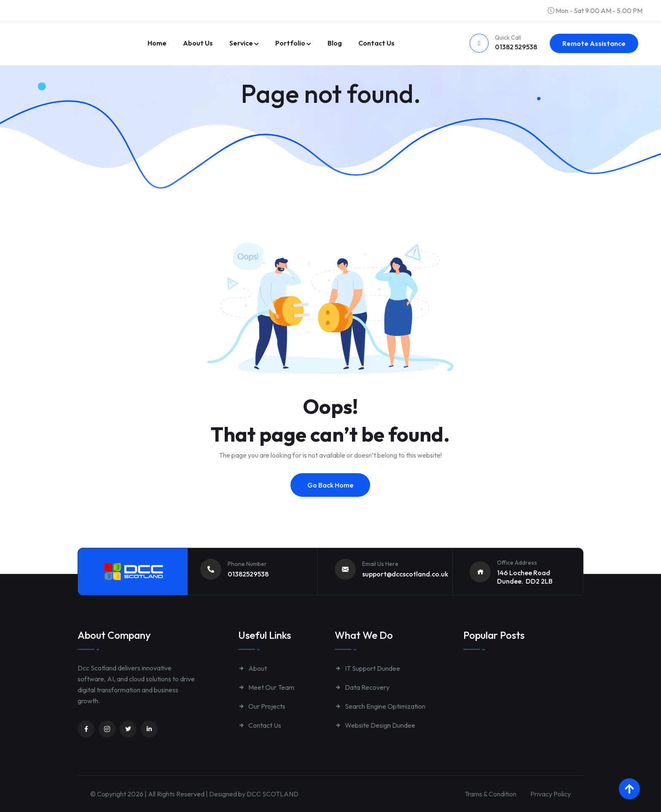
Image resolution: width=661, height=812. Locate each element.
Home (157, 43)
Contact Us (260, 725)
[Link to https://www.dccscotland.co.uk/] (78, 32)
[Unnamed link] (86, 729)
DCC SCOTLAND (273, 794)
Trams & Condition (490, 794)
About (253, 668)
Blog (335, 43)
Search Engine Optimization (380, 706)
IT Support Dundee (367, 668)
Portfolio (290, 43)
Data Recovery (362, 687)
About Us (198, 43)
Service (241, 43)
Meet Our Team (266, 687)
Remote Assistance (594, 43)
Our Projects (262, 706)
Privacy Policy (551, 794)
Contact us (376, 43)
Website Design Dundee (375, 725)
